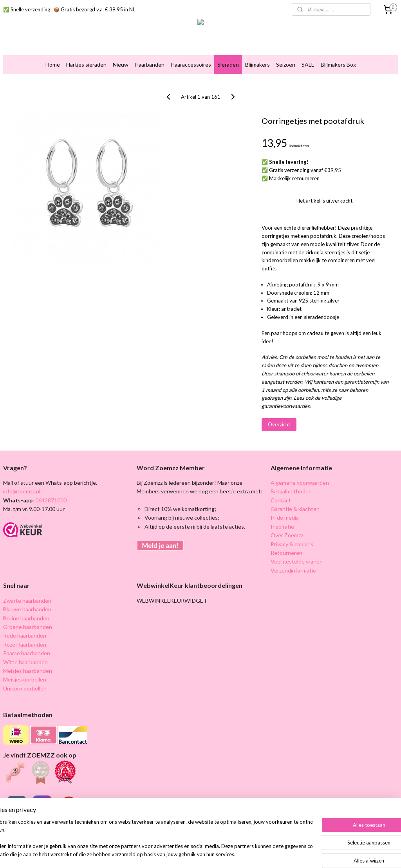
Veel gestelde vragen (297, 561)
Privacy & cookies (292, 544)
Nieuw (121, 64)
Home (53, 64)
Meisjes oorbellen (25, 679)
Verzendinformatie (293, 570)
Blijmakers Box (338, 64)
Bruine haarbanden (26, 618)
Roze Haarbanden (25, 644)
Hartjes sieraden (86, 64)
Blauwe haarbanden (27, 609)
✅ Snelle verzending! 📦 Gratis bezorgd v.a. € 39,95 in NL (69, 9)
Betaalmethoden (291, 491)
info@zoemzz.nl (22, 491)
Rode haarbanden (25, 635)
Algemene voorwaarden (300, 483)
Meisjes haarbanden (28, 671)
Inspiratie (282, 526)
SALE (308, 64)
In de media (285, 517)
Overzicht (279, 424)
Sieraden (228, 64)
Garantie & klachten (295, 509)
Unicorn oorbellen (25, 688)
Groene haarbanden (28, 627)
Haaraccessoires (191, 64)
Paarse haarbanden (27, 653)
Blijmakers (257, 64)
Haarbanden (150, 64)
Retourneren (286, 553)
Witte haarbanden (25, 662)
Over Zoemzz (287, 535)
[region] (149, 839)
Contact (281, 500)
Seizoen (286, 64)
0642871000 (50, 500)
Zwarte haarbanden (27, 601)
